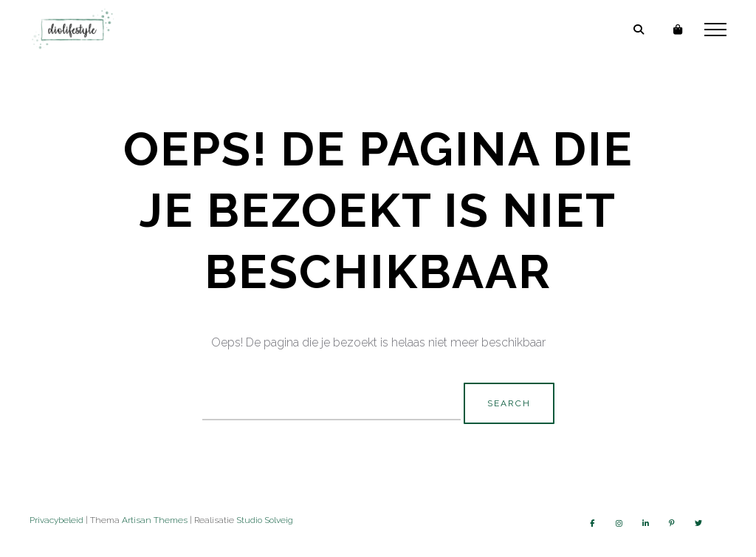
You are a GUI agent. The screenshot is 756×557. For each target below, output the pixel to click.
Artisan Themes (155, 520)
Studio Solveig (265, 520)
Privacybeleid (56, 520)
